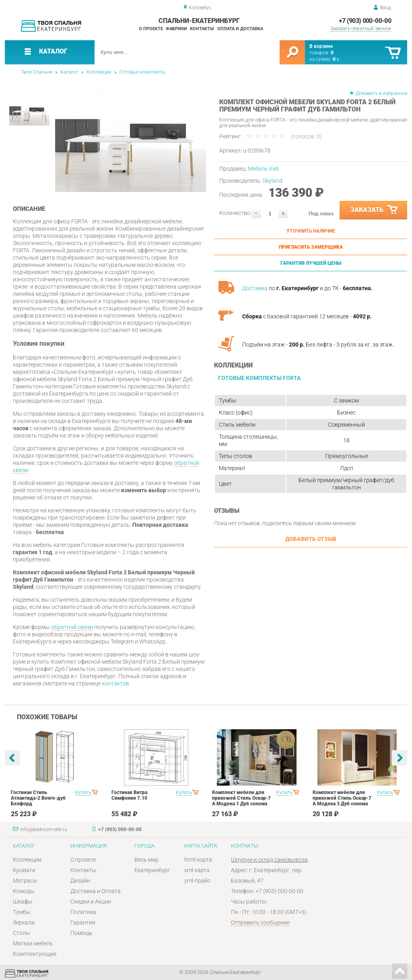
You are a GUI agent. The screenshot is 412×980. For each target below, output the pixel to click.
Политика (83, 912)
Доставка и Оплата (96, 891)
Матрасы (25, 881)
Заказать (375, 210)
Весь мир (146, 860)
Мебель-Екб (263, 169)
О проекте (151, 29)
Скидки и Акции (91, 902)
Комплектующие (35, 954)
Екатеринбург (152, 870)
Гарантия (83, 922)
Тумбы (22, 912)
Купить (83, 792)
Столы (22, 933)
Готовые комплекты (142, 72)
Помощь (81, 933)
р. (337, 59)
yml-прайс (197, 881)
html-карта (198, 860)
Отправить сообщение (260, 922)
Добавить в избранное (381, 93)
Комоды (24, 891)
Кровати (24, 870)
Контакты (202, 29)
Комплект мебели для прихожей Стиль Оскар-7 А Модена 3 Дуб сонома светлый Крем (342, 801)
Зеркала (24, 922)
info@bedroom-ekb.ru (44, 829)
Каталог (69, 72)
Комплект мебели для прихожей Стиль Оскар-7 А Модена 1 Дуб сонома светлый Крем (241, 801)
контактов (115, 683)
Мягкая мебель (33, 943)
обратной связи (72, 627)
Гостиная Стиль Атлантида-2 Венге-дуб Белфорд (38, 798)
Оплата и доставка (240, 29)
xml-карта (197, 870)
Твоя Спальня (37, 72)
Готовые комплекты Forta (259, 378)
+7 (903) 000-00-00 (365, 21)
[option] (131, 140)
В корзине (321, 46)
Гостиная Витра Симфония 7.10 (129, 795)
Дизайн (80, 881)
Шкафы (23, 902)
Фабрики (176, 29)
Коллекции (99, 72)
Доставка (255, 288)
